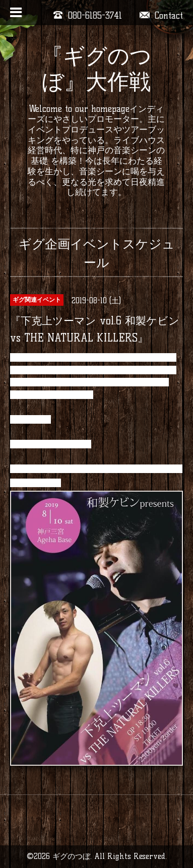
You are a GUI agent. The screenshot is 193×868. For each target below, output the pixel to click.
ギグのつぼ (71, 856)
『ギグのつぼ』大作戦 (96, 69)
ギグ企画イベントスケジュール (97, 253)
